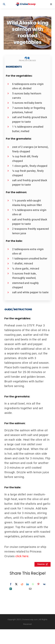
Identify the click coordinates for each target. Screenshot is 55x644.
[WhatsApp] (33, 584)
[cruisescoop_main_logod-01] (28, 4)
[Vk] (44, 584)
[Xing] (11, 589)
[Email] (30, 589)
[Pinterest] (38, 584)
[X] (16, 584)
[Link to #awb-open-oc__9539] (8, 4)
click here (22, 556)
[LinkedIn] (28, 584)
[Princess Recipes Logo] (27, 58)
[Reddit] (22, 584)
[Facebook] (11, 584)
